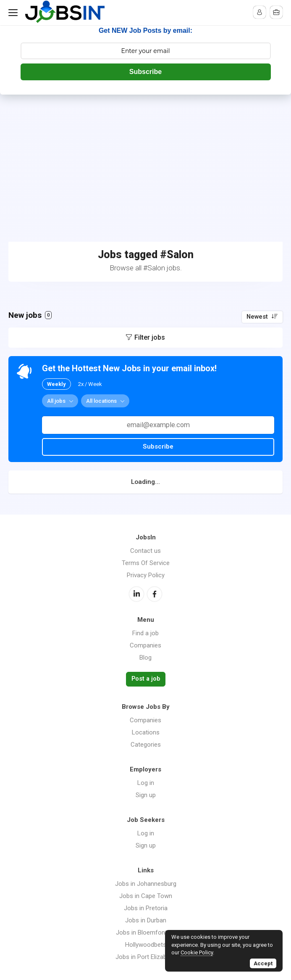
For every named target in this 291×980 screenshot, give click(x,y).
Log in (146, 783)
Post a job (146, 679)
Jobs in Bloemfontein (145, 932)
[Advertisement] (145, 158)
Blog (145, 658)
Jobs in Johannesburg (146, 884)
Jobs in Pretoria (146, 908)
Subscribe (145, 72)
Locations (146, 732)
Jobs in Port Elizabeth (145, 957)
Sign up (146, 795)
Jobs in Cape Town (146, 896)
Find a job (145, 633)
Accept (263, 963)
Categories (146, 745)
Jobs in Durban (146, 920)
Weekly (56, 384)
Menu (15, 13)
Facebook (155, 594)
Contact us (145, 551)
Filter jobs (150, 337)
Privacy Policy (146, 575)
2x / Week (90, 384)
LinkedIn (136, 594)
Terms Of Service (146, 563)
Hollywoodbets (146, 945)
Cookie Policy (197, 952)
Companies (145, 645)
